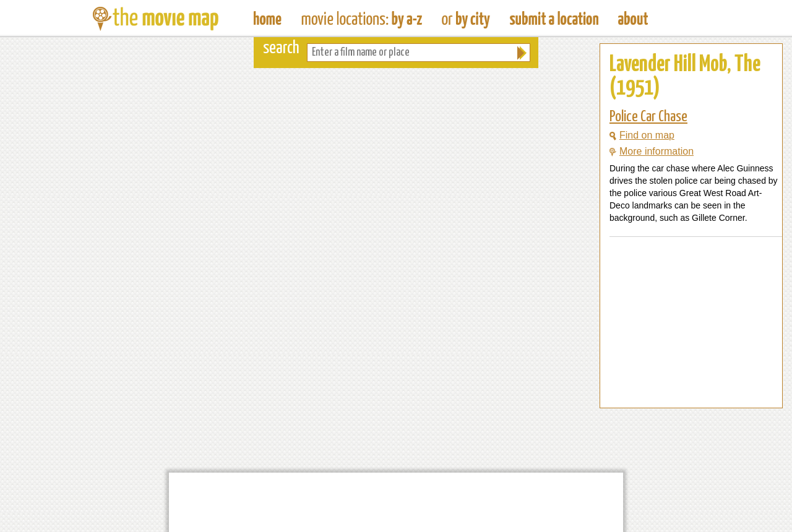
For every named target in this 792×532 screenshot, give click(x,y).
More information (652, 151)
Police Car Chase (648, 117)
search (281, 49)
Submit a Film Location (554, 19)
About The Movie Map (633, 19)
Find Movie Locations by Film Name (362, 19)
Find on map (642, 135)
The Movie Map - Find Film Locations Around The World (268, 19)
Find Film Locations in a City (466, 19)
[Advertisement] (681, 384)
